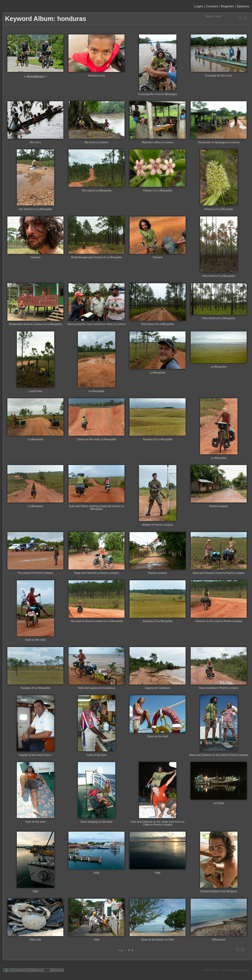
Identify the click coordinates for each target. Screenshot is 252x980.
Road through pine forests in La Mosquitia (97, 257)
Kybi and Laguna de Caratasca (96, 688)
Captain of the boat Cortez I (35, 755)
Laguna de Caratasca (158, 688)
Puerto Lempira (219, 506)
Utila (35, 891)
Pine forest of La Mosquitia (219, 276)
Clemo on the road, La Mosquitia (96, 439)
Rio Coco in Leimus (96, 142)
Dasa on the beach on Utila (158, 940)
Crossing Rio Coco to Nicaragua (157, 94)
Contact (212, 6)
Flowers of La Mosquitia (158, 191)
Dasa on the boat (158, 736)
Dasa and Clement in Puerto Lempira (97, 573)
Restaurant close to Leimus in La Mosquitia (35, 324)
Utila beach (219, 940)
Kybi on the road (36, 640)
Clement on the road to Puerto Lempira (219, 621)
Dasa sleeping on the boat (96, 822)
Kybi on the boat (35, 822)
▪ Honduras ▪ (36, 76)
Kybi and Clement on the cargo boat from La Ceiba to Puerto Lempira (158, 823)
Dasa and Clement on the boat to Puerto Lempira (219, 755)
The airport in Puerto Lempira (35, 573)
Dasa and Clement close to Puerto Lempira (219, 573)
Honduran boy (96, 76)
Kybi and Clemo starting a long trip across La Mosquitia (96, 508)
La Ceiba (219, 803)
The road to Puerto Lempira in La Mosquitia (96, 621)
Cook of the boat (97, 755)
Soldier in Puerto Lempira (158, 525)
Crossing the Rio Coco (219, 76)
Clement (35, 257)
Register (227, 6)
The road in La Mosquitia (96, 191)
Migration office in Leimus (158, 142)
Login (198, 6)
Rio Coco (35, 142)
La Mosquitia (96, 391)
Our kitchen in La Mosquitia (35, 209)
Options (243, 6)
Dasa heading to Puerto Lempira (219, 688)
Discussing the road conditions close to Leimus (96, 324)
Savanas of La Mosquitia (158, 439)
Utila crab (35, 940)
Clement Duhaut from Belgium (219, 891)
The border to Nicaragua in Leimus (219, 142)
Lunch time (35, 391)
